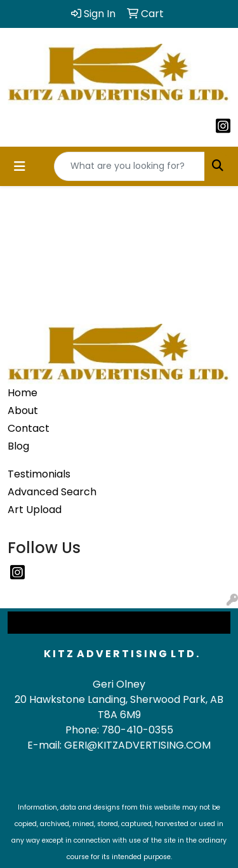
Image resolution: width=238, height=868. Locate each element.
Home (23, 393)
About (23, 411)
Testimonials (39, 474)
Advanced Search (52, 492)
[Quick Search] (129, 166)
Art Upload (35, 510)
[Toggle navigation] (20, 166)
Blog (18, 446)
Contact (29, 428)
